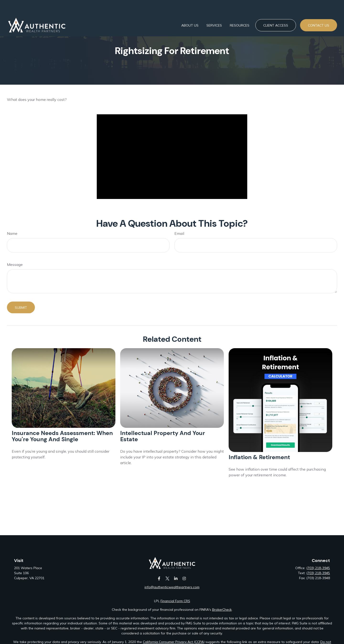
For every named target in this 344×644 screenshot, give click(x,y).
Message (15, 264)
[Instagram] (184, 578)
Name (12, 233)
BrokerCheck (222, 610)
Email (179, 233)
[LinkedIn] (176, 578)
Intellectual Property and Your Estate (163, 436)
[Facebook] (159, 578)
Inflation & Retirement (259, 457)
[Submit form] (21, 307)
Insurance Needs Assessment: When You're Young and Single (62, 436)
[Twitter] (167, 578)
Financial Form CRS (175, 601)
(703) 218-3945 (318, 568)
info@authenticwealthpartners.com (172, 587)
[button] (190, 11)
